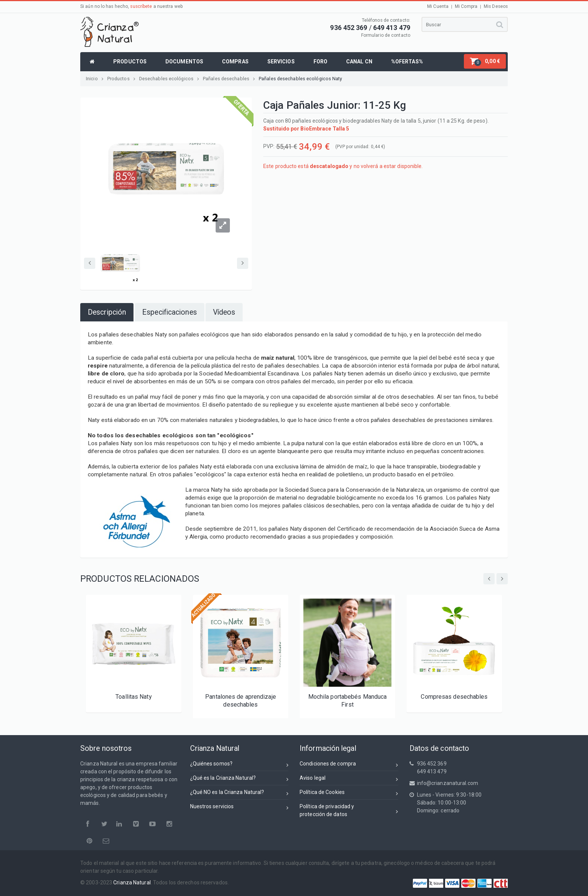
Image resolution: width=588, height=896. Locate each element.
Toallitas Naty (133, 697)
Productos (121, 79)
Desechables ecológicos (169, 79)
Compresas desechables (454, 697)
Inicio (95, 79)
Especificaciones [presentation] (169, 312)
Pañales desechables (229, 79)
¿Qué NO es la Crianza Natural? (239, 793)
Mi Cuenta (438, 6)
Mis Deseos (496, 6)
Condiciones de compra (349, 765)
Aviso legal (349, 779)
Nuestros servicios (239, 808)
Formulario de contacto (386, 35)
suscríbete (141, 6)
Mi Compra (466, 6)
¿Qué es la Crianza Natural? (239, 779)
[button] (485, 61)
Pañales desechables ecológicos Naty (301, 79)
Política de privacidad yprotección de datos (349, 810)
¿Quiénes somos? (239, 765)
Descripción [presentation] (107, 312)
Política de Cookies (349, 793)
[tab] (107, 312)
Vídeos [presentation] (224, 312)
